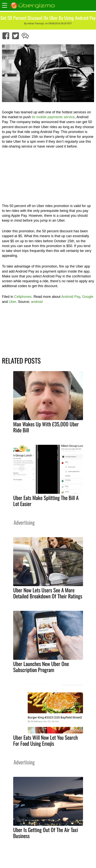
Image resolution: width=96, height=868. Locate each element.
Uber (12, 302)
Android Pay (71, 297)
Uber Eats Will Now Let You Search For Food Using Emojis (45, 740)
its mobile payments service (53, 117)
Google (88, 297)
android (37, 302)
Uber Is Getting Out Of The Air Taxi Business (46, 833)
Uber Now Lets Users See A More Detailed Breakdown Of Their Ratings (48, 593)
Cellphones (23, 297)
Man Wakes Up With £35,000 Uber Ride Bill (46, 427)
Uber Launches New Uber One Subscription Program (41, 667)
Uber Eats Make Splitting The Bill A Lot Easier (46, 501)
